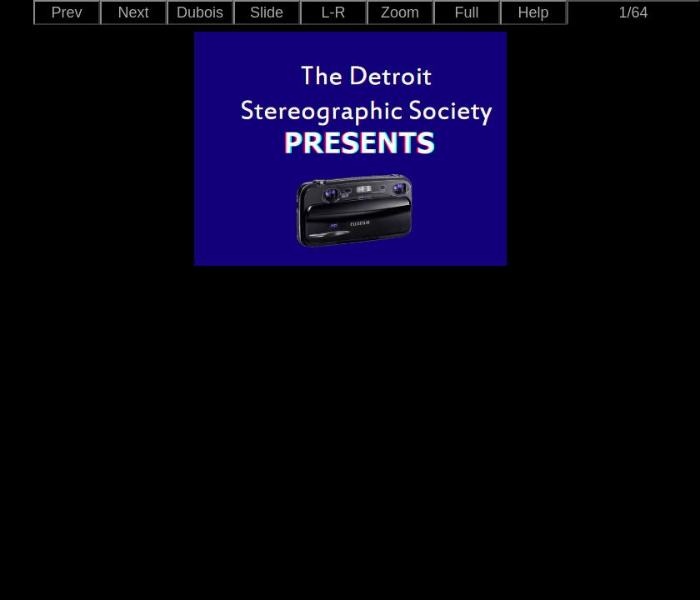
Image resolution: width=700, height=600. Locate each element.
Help (533, 12)
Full (466, 12)
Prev (66, 12)
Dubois (200, 12)
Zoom (400, 12)
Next (133, 12)
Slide (267, 12)
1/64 (633, 12)
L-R (333, 12)
